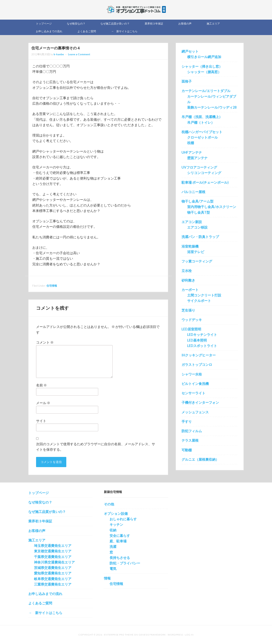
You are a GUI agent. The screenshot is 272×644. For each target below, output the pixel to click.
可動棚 (187, 450)
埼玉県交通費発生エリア (53, 546)
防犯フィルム (192, 431)
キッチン (116, 524)
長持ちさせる (120, 558)
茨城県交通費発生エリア (53, 568)
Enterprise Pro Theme (119, 635)
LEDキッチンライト (202, 335)
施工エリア (37, 540)
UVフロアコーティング (199, 167)
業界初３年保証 (40, 521)
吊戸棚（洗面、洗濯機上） (202, 117)
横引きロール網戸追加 (204, 57)
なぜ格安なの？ (40, 502)
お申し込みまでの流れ (45, 594)
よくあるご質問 (40, 603)
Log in (189, 635)
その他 (109, 504)
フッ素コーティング (197, 261)
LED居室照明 (191, 329)
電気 (113, 569)
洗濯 (113, 547)
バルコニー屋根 (193, 192)
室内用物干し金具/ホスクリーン (212, 207)
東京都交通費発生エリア (53, 551)
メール (43, 403)
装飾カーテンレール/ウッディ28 (212, 107)
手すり (187, 421)
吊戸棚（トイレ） (201, 122)
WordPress (175, 635)
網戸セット (190, 51)
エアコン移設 (197, 227)
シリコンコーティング (204, 173)
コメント (45, 342)
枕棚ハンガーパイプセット (202, 132)
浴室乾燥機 (190, 246)
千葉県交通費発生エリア (53, 557)
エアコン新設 (192, 222)
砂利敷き (188, 280)
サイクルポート (199, 301)
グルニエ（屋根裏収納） (200, 459)
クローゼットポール (202, 137)
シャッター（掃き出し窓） (202, 66)
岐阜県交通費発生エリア (53, 579)
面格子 (187, 81)
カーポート (190, 290)
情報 (107, 578)
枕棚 (191, 143)
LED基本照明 (197, 340)
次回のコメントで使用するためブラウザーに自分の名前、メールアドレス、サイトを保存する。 (96, 447)
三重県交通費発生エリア (53, 584)
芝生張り (188, 310)
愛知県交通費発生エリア (53, 573)
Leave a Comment (79, 54)
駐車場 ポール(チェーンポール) (205, 182)
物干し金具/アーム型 (197, 201)
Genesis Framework (152, 635)
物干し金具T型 (199, 212)
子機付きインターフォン (200, 402)
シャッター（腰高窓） (204, 72)
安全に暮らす (120, 536)
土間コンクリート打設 (204, 295)
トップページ (39, 493)
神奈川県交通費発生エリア (54, 562)
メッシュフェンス (195, 412)
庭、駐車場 (118, 541)
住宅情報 (52, 286)
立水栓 (187, 271)
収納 (113, 530)
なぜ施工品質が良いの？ (47, 512)
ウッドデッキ (192, 320)
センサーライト (193, 393)
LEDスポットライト (202, 346)
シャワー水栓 (192, 374)
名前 (41, 385)
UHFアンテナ (192, 152)
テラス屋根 (190, 440)
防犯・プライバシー (125, 563)
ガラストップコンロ (197, 365)
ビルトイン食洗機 (195, 384)
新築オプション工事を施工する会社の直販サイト (136, 9)
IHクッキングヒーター (199, 355)
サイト (41, 421)
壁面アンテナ (197, 158)
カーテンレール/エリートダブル (206, 91)
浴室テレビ (196, 252)
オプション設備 (116, 514)
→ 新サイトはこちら (45, 613)
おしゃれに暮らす (123, 519)
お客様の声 (37, 531)
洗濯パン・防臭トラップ (200, 237)
